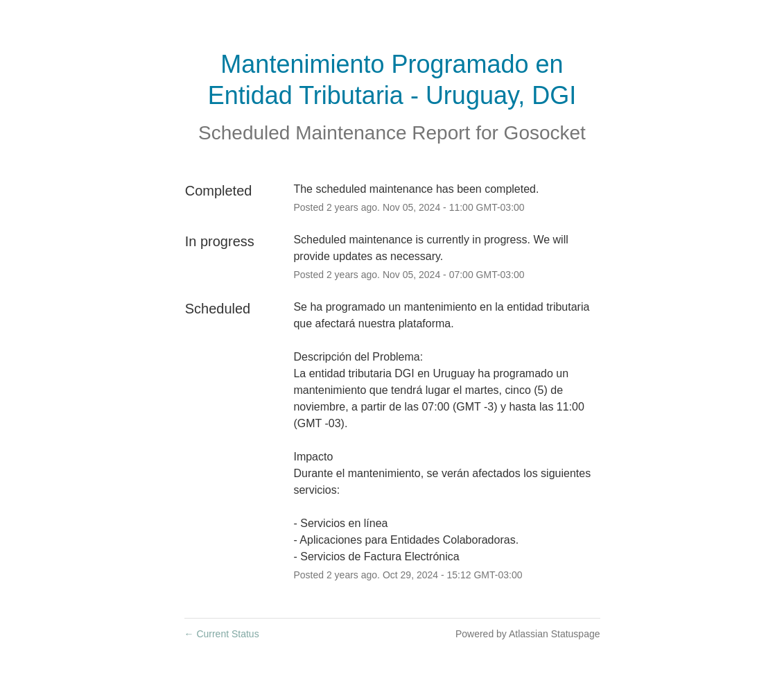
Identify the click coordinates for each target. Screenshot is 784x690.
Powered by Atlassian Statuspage (528, 634)
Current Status (222, 634)
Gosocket (545, 133)
